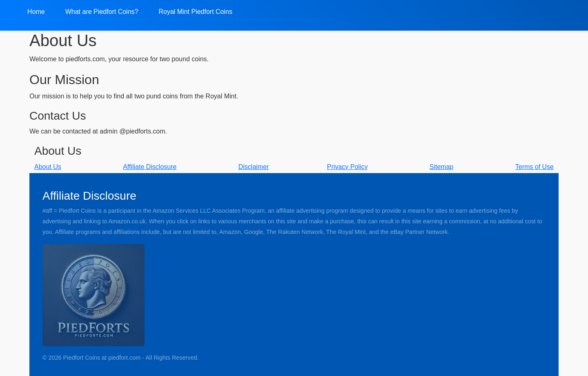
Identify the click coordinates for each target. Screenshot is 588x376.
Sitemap (442, 167)
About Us (48, 167)
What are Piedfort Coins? (102, 12)
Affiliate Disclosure (150, 167)
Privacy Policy (347, 167)
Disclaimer (254, 167)
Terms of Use (535, 167)
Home (36, 12)
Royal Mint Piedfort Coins (195, 12)
